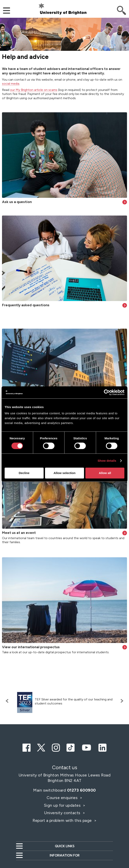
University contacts (62, 813)
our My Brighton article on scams (34, 90)
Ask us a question (17, 202)
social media (11, 84)
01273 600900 (81, 790)
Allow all (105, 473)
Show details (107, 461)
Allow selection (64, 473)
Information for (65, 855)
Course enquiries (63, 798)
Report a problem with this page (63, 820)
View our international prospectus (31, 647)
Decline (24, 473)
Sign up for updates (63, 805)
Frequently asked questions (26, 305)
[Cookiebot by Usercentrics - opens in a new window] (107, 392)
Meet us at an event (19, 533)
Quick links (65, 846)
